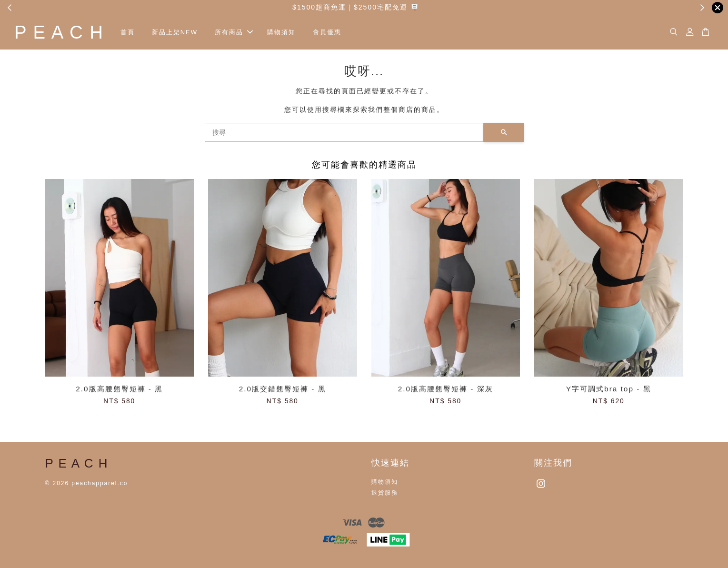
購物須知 (281, 32)
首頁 (128, 32)
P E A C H (59, 32)
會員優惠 (327, 32)
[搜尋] (344, 132)
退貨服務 (385, 493)
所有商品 (234, 32)
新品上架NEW (175, 32)
